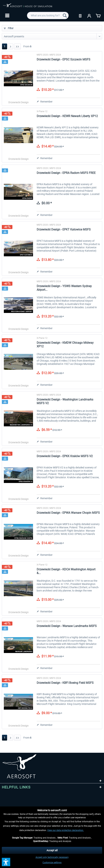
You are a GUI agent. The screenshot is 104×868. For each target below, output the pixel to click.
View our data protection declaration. (66, 830)
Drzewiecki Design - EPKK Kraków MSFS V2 (65, 456)
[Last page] (17, 46)
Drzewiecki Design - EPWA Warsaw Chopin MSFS (68, 513)
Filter (9, 28)
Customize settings (52, 863)
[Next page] (11, 46)
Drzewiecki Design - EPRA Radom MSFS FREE (66, 173)
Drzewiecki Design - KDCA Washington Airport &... (66, 571)
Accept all (52, 850)
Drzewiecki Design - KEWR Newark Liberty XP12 (67, 116)
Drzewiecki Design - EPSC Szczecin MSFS (63, 59)
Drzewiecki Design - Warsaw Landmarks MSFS (67, 626)
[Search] (65, 15)
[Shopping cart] (98, 15)
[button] (6, 862)
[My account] (89, 15)
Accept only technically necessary (52, 857)
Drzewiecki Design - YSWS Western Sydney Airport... (64, 288)
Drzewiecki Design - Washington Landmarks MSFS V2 (65, 401)
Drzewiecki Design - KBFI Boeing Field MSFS (65, 683)
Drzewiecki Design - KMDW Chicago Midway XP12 (65, 345)
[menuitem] (7, 15)
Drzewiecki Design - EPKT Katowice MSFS (64, 229)
